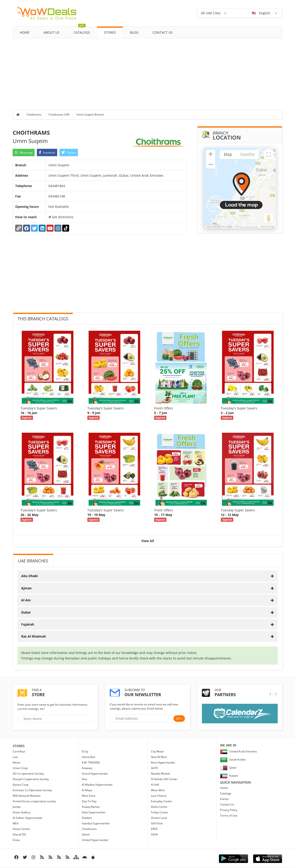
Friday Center (160, 812)
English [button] (262, 13)
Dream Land (159, 818)
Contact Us (163, 32)
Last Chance (159, 796)
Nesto (16, 762)
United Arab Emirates (239, 751)
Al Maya (87, 790)
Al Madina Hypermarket (97, 785)
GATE (155, 768)
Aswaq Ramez (91, 807)
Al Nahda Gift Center (164, 779)
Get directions (61, 217)
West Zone (89, 796)
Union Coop (20, 768)
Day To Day (89, 801)
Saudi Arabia (233, 759)
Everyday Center (162, 801)
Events (224, 799)
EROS (154, 829)
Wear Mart (158, 790)
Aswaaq (87, 768)
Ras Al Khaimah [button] (148, 636)
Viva (84, 779)
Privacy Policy (229, 810)
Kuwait (229, 776)
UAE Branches (33, 561)
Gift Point (157, 823)
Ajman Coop (21, 785)
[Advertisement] (147, 73)
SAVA (154, 834)
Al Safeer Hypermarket (27, 818)
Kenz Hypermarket (163, 762)
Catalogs (82, 31)
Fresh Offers (164, 408)
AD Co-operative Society (28, 774)
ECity (85, 751)
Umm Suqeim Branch (90, 115)
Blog (134, 32)
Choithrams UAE (59, 115)
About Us (52, 32)
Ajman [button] (148, 588)
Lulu (15, 757)
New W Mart (159, 757)
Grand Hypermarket (95, 774)
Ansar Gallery (21, 812)
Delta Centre (159, 807)
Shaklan (87, 818)
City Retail (157, 751)
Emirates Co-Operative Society (32, 790)
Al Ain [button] (148, 600)
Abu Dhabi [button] (148, 576)
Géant (86, 834)
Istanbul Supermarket (96, 823)
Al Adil (155, 785)
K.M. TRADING (91, 762)
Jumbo (17, 807)
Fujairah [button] (148, 624)
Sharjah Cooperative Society (31, 779)
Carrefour (19, 751)
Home (25, 32)
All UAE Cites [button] (211, 13)
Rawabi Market (161, 774)
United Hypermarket (95, 840)
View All (148, 541)
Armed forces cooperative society (34, 801)
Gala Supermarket (94, 812)
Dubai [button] (148, 612)
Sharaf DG (19, 834)
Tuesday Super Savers (238, 510)
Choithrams (34, 115)
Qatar (228, 768)
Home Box (88, 757)
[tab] (148, 576)
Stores (110, 32)
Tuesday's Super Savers (39, 408)
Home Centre (21, 829)
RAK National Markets (27, 796)
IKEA (16, 823)
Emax (16, 840)
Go (178, 718)
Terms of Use (229, 816)
